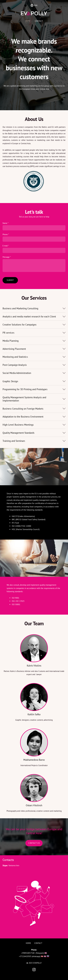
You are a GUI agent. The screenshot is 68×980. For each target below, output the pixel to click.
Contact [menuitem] (39, 21)
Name (5, 221)
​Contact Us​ (34, 841)
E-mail (6, 243)
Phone (6, 232)
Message (7, 255)
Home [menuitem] (28, 21)
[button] (34, 306)
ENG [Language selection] (34, 5)
